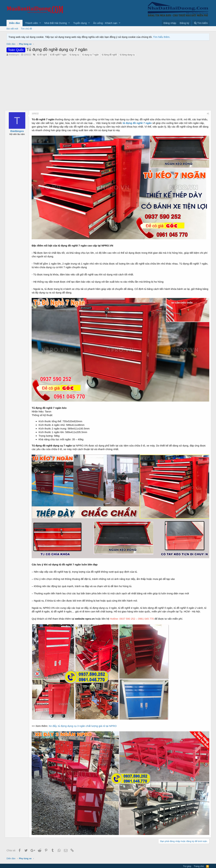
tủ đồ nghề (42, 55)
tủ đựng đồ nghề (109, 55)
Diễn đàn (15, 23)
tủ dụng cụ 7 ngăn (90, 55)
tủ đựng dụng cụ (127, 55)
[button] (40, 23)
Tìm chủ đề (26, 29)
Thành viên (31, 23)
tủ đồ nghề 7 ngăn (58, 55)
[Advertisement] (108, 83)
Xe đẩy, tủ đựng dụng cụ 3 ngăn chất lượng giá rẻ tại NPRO (84, 720)
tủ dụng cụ (74, 55)
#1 (206, 114)
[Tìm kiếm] (201, 23)
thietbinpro (14, 55)
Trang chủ (199, 858)
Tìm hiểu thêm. (162, 37)
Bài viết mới (12, 29)
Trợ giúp (187, 858)
